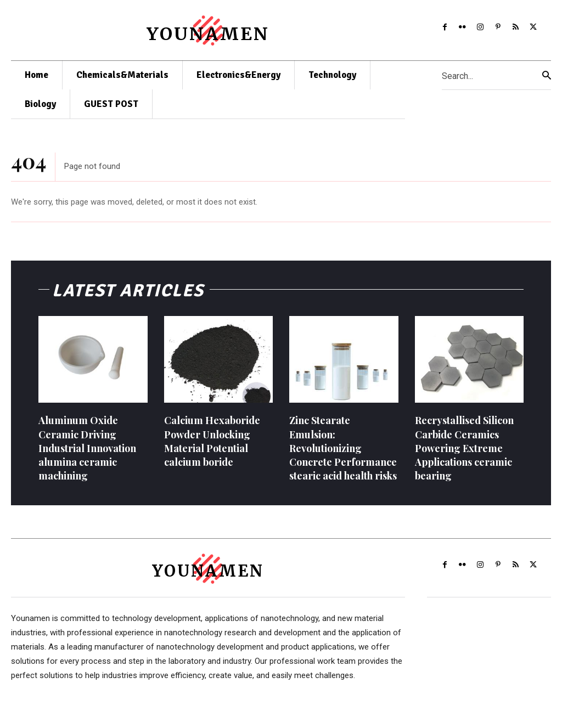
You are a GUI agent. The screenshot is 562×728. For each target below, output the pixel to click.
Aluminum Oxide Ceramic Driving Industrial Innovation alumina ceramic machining (87, 453)
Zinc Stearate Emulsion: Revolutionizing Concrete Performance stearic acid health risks (343, 453)
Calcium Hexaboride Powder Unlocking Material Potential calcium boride (212, 447)
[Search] (547, 75)
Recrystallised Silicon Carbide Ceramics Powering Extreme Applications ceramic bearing (464, 453)
